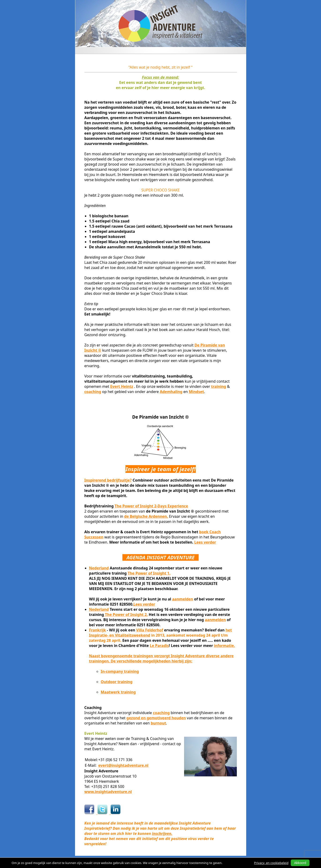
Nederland (99, 568)
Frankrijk (98, 630)
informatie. (224, 646)
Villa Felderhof (150, 630)
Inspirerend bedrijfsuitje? (108, 480)
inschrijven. (162, 833)
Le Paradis (159, 646)
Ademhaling (171, 392)
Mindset (196, 392)
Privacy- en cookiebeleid (271, 863)
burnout (158, 723)
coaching (93, 392)
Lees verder (205, 542)
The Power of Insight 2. (126, 615)
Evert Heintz (122, 386)
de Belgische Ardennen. (146, 516)
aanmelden (183, 599)
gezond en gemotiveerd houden (156, 718)
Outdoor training (117, 682)
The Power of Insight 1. (149, 573)
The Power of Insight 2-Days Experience (151, 506)
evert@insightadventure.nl (123, 765)
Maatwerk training (118, 692)
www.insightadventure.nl (108, 792)
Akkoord (300, 863)
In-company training (120, 671)
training (219, 386)
